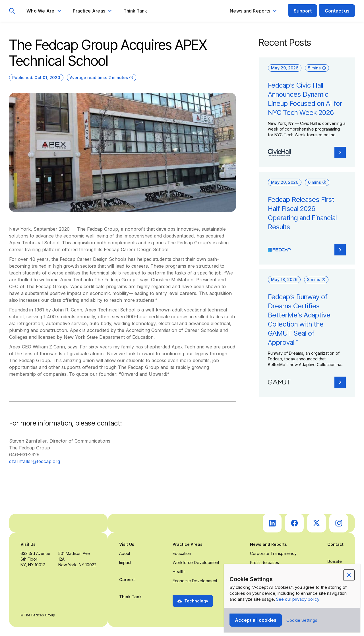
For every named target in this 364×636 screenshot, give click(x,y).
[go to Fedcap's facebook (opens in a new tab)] (294, 523)
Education (182, 553)
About (125, 553)
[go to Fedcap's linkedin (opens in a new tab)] (272, 523)
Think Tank (135, 11)
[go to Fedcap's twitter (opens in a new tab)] (317, 523)
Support (303, 11)
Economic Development (195, 581)
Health (179, 572)
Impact (125, 562)
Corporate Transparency (273, 553)
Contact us (337, 11)
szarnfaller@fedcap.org (35, 461)
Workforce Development (196, 562)
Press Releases (264, 562)
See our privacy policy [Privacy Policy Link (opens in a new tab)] (298, 599)
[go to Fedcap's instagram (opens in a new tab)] (339, 523)
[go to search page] (12, 11)
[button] (44, 11)
